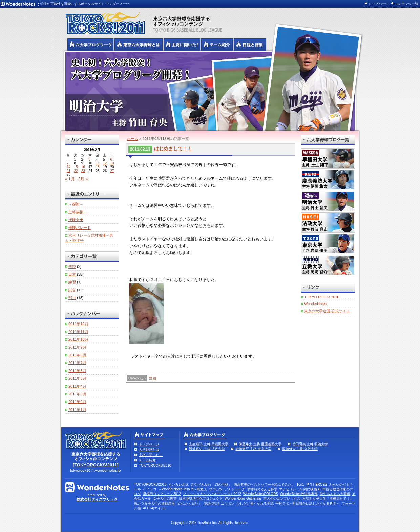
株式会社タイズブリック (97, 499)
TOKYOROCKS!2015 (150, 484)
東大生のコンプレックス (282, 499)
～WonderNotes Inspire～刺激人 (183, 489)
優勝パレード (80, 228)
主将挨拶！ (78, 212)
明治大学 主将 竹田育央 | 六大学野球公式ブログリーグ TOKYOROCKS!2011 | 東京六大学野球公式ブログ (210, 91)
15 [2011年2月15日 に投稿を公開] (76, 167)
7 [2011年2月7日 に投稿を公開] (68, 163)
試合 (72, 290)
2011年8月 (77, 355)
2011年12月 (78, 324)
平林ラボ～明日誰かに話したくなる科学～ (308, 503)
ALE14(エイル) (154, 508)
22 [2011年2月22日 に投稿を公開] (76, 171)
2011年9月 (77, 347)
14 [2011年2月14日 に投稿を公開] (69, 167)
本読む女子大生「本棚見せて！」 (328, 499)
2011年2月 (77, 402)
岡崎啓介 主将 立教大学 (300, 449)
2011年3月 (77, 394)
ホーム (133, 139)
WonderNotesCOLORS (261, 494)
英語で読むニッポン (219, 503)
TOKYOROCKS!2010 (155, 465)
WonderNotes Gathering (243, 499)
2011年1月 (77, 410)
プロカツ (216, 489)
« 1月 (70, 179)
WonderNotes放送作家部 (299, 494)
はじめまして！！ (173, 149)
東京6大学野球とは (139, 44)
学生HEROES (317, 484)
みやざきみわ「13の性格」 (211, 484)
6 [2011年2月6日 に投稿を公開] (111, 160)
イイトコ (150, 489)
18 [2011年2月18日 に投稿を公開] (98, 167)
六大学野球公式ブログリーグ (90, 44)
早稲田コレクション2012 (162, 494)
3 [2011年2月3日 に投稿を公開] (89, 160)
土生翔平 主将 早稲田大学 (209, 444)
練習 (72, 282)
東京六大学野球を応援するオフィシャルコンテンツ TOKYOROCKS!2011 (103, 21)
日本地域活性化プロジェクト (201, 499)
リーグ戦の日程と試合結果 (250, 44)
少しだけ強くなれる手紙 (255, 503)
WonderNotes (316, 304)
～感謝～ (76, 204)
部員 (153, 378)
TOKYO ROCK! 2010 (322, 297)
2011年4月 (77, 386)
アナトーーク (235, 489)
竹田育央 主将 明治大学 (310, 444)
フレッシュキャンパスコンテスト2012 (212, 494)
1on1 (300, 484)
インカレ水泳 (178, 484)
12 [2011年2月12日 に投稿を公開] (105, 163)
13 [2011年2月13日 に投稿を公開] (112, 163)
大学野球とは (149, 449)
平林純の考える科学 (262, 489)
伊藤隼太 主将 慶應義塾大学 (260, 444)
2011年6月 (77, 371)
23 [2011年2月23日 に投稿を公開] (83, 171)
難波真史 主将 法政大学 (207, 449)
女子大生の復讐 (165, 499)
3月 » (83, 179)
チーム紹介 (147, 460)
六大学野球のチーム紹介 (217, 44)
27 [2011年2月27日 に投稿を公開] (112, 171)
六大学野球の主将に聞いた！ (182, 44)
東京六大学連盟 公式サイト (327, 311)
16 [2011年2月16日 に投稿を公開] (83, 167)
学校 (72, 267)
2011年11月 (78, 332)
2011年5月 (77, 378)
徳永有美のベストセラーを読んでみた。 (264, 484)
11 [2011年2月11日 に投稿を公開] (98, 163)
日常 (72, 274)
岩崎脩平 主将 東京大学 (253, 449)
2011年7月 (77, 363)
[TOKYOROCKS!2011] (96, 465)
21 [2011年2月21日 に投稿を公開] (69, 171)
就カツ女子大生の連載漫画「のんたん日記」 (168, 503)
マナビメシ (288, 489)
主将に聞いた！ (151, 455)
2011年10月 (78, 339)
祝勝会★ (76, 220)
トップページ (378, 4)
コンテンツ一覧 (406, 4)
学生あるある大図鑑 (335, 494)
